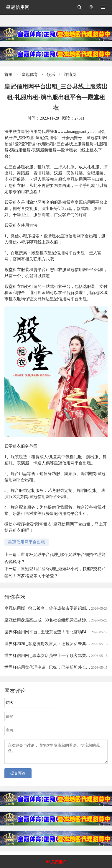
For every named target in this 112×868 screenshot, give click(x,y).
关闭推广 (59, 862)
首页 (9, 75)
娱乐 (51, 75)
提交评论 (18, 777)
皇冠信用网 (18, 7)
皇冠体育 (30, 75)
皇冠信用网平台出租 (27, 542)
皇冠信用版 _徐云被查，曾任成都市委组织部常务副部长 (56, 608)
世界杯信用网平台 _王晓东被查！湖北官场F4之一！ (51, 632)
